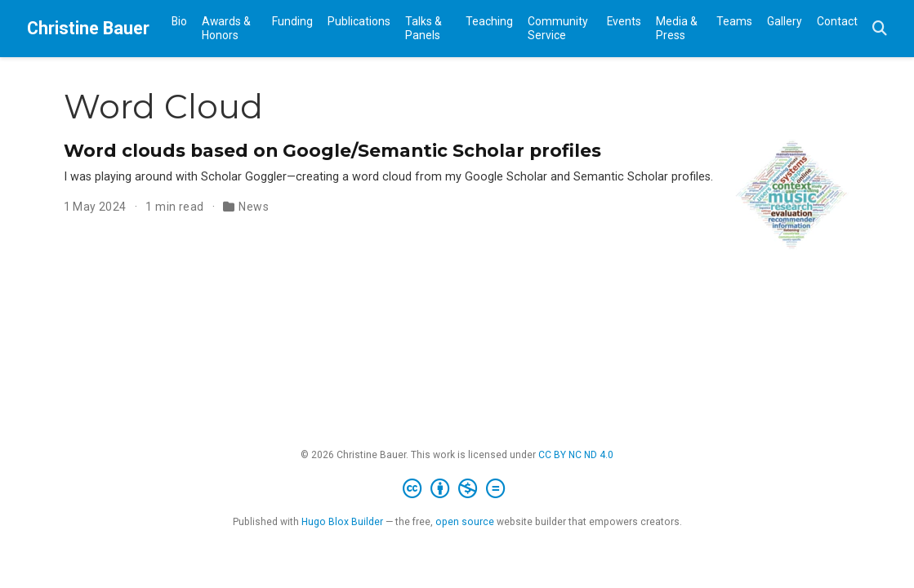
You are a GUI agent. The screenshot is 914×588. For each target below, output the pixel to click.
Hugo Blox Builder (342, 522)
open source (465, 522)
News (254, 207)
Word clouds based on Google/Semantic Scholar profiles (332, 150)
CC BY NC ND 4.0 (576, 455)
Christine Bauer (88, 28)
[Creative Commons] (457, 489)
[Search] (880, 29)
